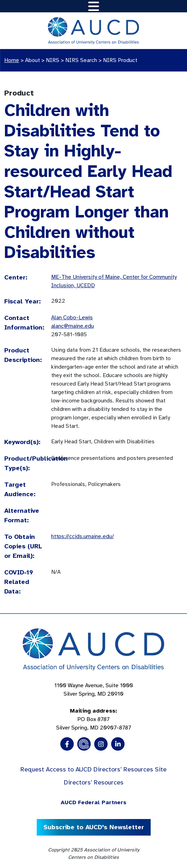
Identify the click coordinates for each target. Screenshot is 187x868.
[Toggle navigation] (94, 6)
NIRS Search (81, 60)
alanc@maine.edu (73, 326)
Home (12, 60)
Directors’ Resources (94, 782)
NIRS (53, 60)
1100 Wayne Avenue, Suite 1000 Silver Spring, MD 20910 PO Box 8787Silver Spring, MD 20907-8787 (94, 707)
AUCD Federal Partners (93, 802)
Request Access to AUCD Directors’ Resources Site (93, 769)
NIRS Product (120, 60)
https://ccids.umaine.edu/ (83, 536)
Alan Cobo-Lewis (72, 318)
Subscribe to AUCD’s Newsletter (94, 827)
